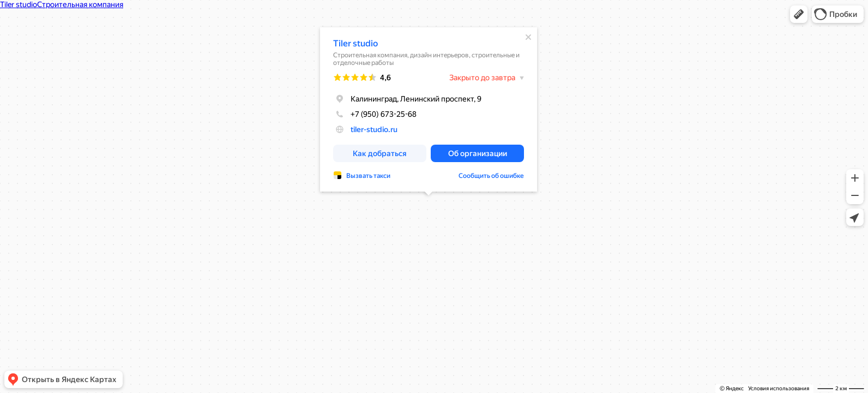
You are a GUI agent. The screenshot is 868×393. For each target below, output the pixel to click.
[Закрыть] (528, 37)
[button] (799, 14)
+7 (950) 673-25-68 (375, 114)
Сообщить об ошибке (491, 176)
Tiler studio (355, 43)
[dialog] (429, 109)
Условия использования (779, 388)
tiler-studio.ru (374, 129)
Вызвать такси (368, 176)
